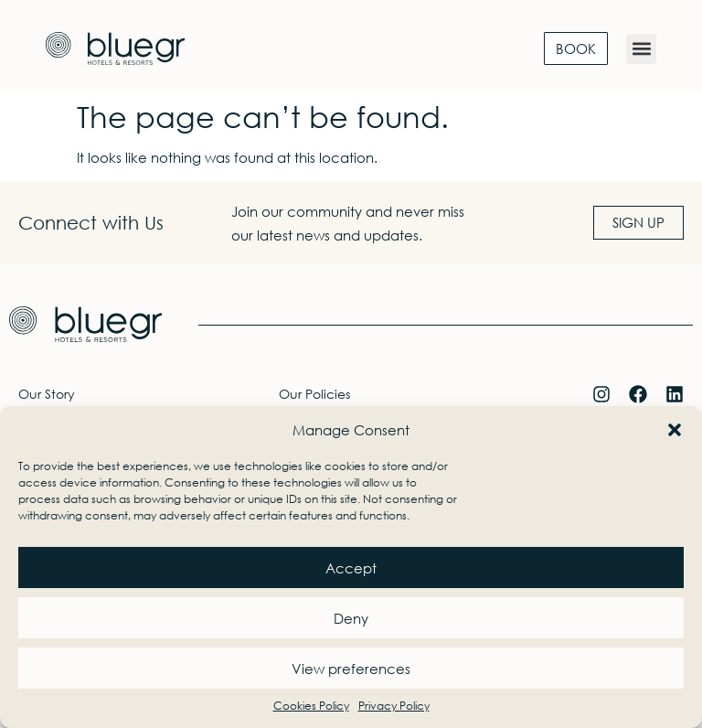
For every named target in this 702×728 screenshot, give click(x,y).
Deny (351, 618)
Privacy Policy (394, 706)
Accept (351, 568)
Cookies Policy (311, 706)
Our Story (47, 394)
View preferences (351, 669)
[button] (675, 430)
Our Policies (314, 394)
